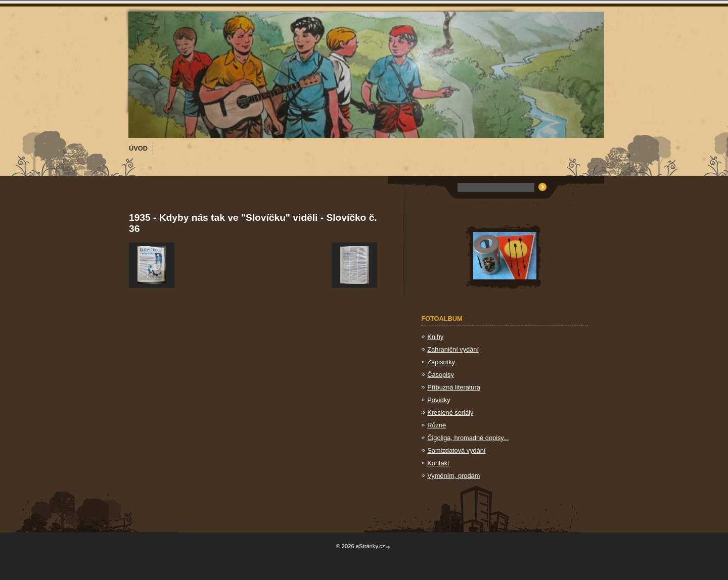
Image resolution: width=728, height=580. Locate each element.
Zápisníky (441, 362)
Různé (437, 425)
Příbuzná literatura (454, 387)
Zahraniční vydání (453, 349)
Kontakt (438, 463)
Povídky (439, 400)
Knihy (435, 337)
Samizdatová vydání (456, 450)
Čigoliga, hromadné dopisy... (468, 438)
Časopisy (441, 375)
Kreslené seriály (450, 413)
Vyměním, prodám (453, 476)
